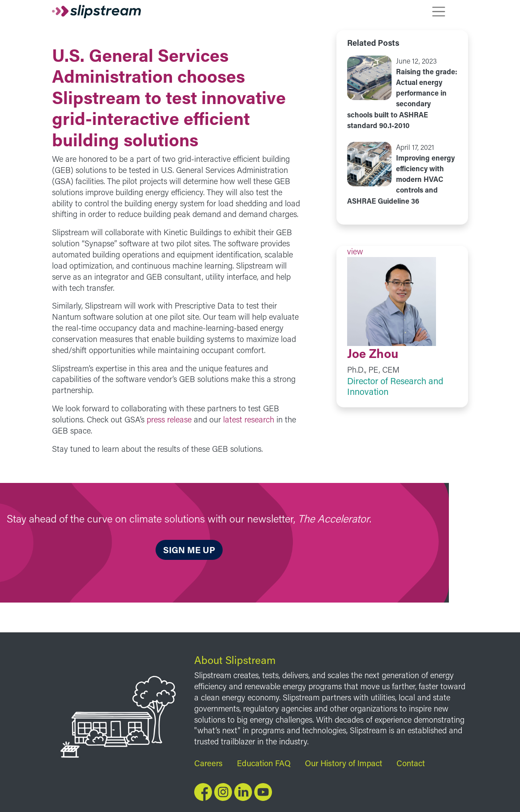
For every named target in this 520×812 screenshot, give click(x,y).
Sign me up (189, 550)
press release (169, 419)
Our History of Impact (344, 763)
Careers (208, 763)
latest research (249, 419)
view (402, 93)
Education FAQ (264, 763)
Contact (411, 763)
